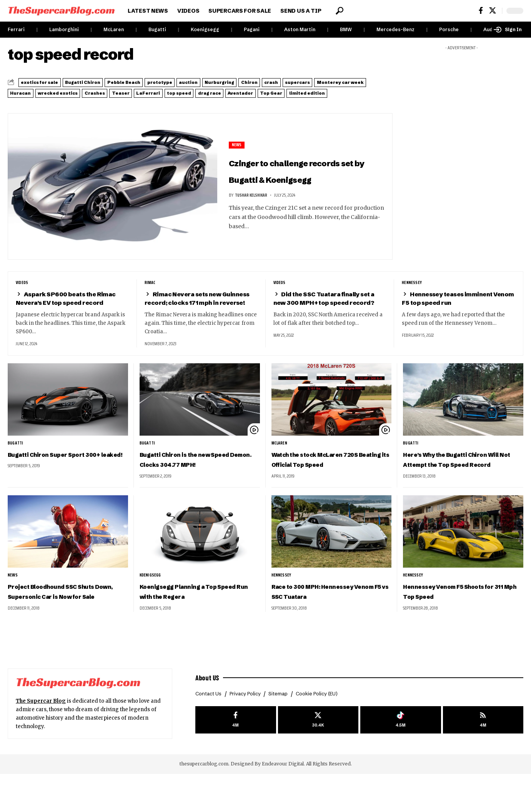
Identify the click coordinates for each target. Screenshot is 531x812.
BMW (346, 29)
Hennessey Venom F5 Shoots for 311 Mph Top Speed (461, 619)
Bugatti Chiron (107, 82)
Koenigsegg (205, 29)
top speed (369, 92)
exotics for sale (48, 82)
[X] (493, 11)
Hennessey (413, 291)
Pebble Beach (162, 82)
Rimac (151, 291)
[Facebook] (481, 11)
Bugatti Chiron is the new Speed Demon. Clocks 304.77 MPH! (199, 481)
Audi (489, 29)
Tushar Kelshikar (253, 211)
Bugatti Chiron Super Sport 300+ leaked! (62, 476)
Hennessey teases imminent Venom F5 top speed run (454, 306)
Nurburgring (299, 82)
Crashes (248, 92)
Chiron (342, 82)
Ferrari (16, 29)
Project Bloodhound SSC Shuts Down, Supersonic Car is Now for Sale (66, 624)
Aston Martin (300, 29)
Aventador (72, 101)
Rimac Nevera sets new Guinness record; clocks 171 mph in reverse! (199, 310)
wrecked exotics (196, 92)
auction (254, 82)
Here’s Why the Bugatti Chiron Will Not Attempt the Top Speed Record (458, 481)
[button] (340, 11)
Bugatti (157, 29)
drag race (28, 101)
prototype (212, 82)
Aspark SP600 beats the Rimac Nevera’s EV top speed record (72, 306)
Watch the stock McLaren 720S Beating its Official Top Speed (329, 481)
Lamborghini (64, 29)
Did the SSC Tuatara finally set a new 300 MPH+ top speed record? (329, 310)
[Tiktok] (400, 759)
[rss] (483, 759)
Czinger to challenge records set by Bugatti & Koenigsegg (306, 177)
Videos (22, 291)
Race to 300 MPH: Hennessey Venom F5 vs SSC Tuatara (331, 619)
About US (209, 715)
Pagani (252, 29)
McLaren (114, 29)
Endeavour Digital (283, 802)
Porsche (449, 29)
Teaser (285, 92)
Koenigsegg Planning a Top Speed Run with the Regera (194, 619)
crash (375, 82)
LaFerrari (325, 92)
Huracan (144, 92)
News (237, 144)
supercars (30, 92)
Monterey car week (88, 92)
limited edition (166, 101)
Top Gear (116, 101)
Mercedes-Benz (395, 29)
